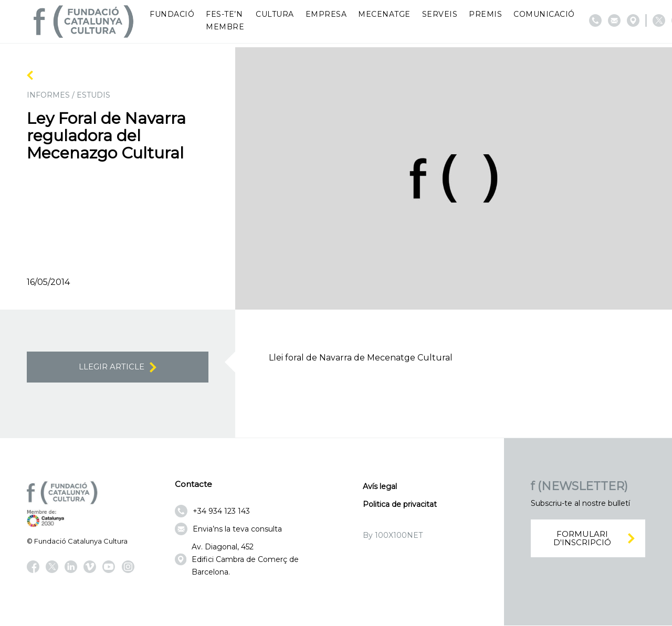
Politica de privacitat (400, 505)
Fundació (172, 14)
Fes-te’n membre (225, 20)
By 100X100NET (393, 536)
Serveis (440, 14)
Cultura (275, 14)
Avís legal (380, 487)
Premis (485, 14)
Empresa (326, 14)
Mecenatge (384, 14)
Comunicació (544, 14)
